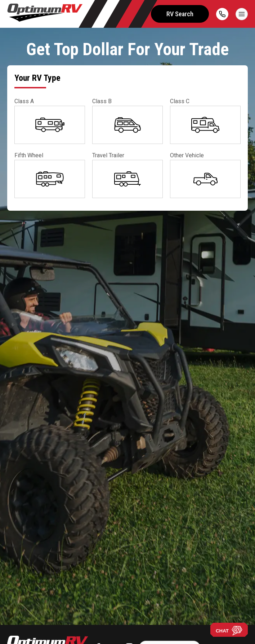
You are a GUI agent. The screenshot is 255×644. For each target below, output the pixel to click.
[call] (222, 14)
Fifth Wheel (29, 155)
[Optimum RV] (45, 14)
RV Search (180, 14)
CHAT (229, 631)
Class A (24, 101)
